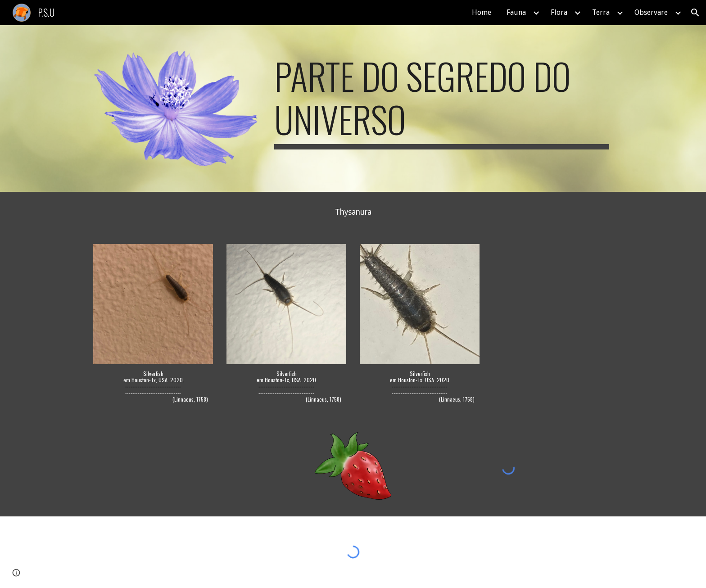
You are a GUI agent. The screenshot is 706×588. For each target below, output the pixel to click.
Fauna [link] (516, 12)
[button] (695, 13)
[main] (442, 102)
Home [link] (482, 12)
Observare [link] (651, 12)
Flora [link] (559, 12)
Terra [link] (601, 12)
